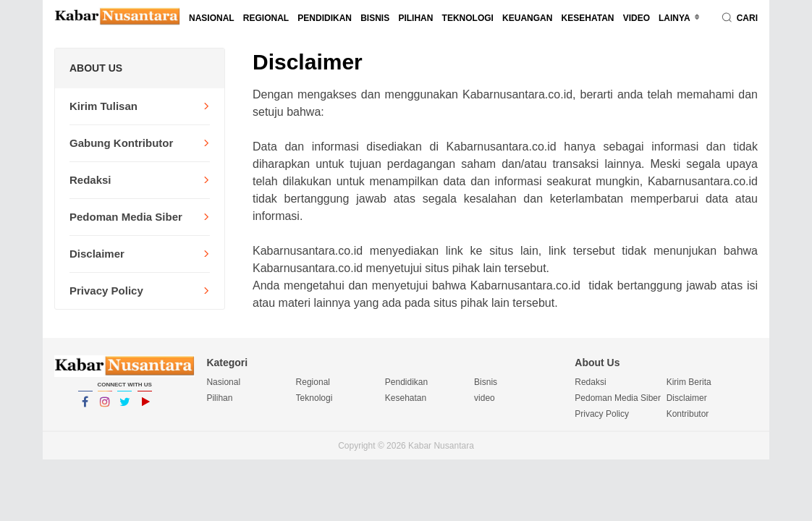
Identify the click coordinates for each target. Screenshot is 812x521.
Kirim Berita (689, 382)
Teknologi (468, 18)
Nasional (212, 18)
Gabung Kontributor (121, 143)
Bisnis (375, 18)
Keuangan (527, 18)
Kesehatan (588, 18)
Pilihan (415, 18)
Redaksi (90, 180)
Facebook (85, 408)
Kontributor (688, 414)
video (637, 18)
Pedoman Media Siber (126, 217)
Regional (266, 18)
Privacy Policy (106, 291)
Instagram (105, 408)
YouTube (145, 408)
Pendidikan (325, 18)
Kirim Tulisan (103, 106)
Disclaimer (97, 254)
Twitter (124, 408)
